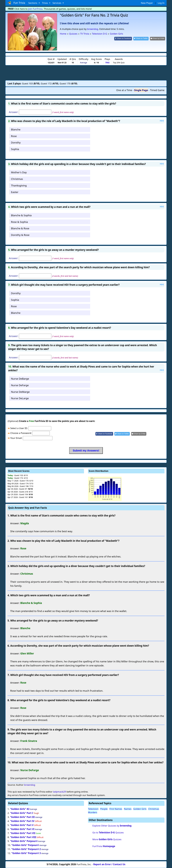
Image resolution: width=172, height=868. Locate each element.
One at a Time (124, 90)
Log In (161, 3)
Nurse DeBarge (20, 379)
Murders (93, 812)
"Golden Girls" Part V (22, 825)
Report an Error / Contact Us (109, 864)
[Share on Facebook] (123, 39)
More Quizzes (107, 839)
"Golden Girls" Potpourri (24, 841)
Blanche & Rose (20, 228)
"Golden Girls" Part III (22, 817)
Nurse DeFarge (20, 385)
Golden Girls (140, 809)
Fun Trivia (16, 3)
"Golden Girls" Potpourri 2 (26, 849)
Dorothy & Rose (20, 235)
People (104, 809)
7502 (107, 63)
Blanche (16, 129)
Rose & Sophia (19, 222)
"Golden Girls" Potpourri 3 (26, 853)
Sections (33, 3)
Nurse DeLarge (20, 398)
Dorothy (16, 142)
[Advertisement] (86, 73)
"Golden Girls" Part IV (22, 821)
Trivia (45, 3)
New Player (147, 3)
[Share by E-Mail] (158, 39)
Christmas (17, 179)
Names (128, 809)
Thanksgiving (19, 185)
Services (57, 3)
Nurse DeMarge (20, 392)
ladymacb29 (59, 792)
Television (93, 809)
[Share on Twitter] (141, 39)
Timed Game (157, 90)
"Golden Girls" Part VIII (23, 837)
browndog (93, 29)
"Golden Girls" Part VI (22, 829)
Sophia (15, 149)
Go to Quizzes (108, 832)
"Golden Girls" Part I (21, 813)
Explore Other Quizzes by (112, 826)
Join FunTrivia (35, 9)
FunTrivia (104, 846)
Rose (14, 136)
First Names (116, 809)
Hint (162, 121)
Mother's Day (19, 172)
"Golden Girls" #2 (20, 809)
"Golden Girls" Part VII (23, 833)
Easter (15, 192)
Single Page (141, 90)
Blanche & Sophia (21, 215)
